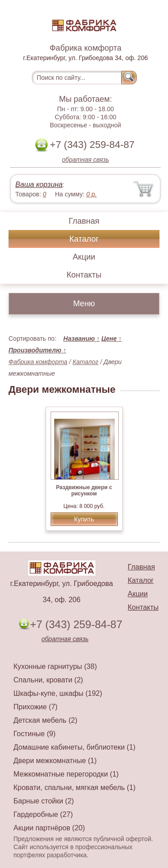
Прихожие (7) (35, 707)
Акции (84, 257)
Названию (81, 339)
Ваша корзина (39, 184)
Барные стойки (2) (44, 801)
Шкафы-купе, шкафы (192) (58, 693)
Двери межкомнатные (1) (55, 761)
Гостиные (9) (34, 734)
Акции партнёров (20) (49, 828)
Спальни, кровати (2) (48, 680)
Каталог (84, 239)
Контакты (84, 275)
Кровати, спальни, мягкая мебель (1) (75, 788)
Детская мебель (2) (45, 720)
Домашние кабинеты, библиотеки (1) (74, 747)
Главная (84, 221)
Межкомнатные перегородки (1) (66, 774)
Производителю (37, 350)
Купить (84, 519)
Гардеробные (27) (43, 814)
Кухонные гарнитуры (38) (55, 666)
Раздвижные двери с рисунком (84, 490)
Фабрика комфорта (38, 362)
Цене (111, 339)
